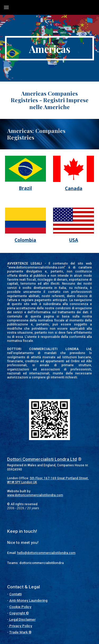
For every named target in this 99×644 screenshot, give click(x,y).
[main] (50, 48)
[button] (6, 7)
